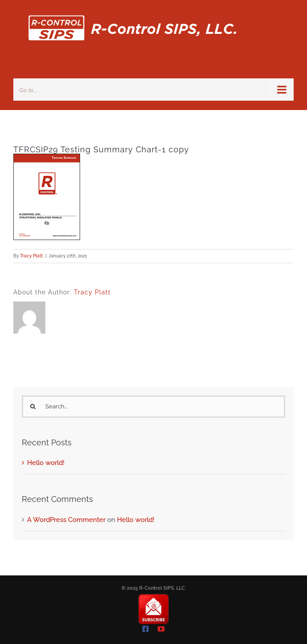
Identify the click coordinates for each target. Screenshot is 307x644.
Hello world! (46, 463)
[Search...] (153, 407)
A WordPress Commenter (66, 520)
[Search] (33, 407)
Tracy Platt (32, 256)
